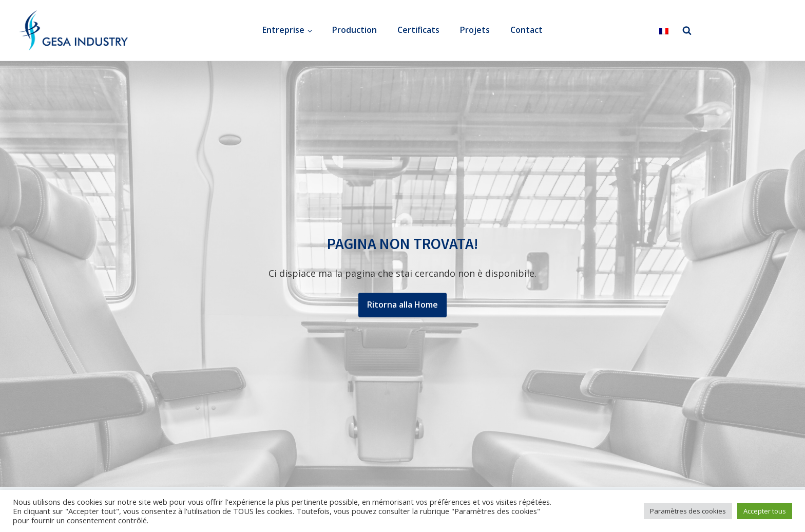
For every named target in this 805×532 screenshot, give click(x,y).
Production (354, 30)
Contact (526, 30)
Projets (475, 30)
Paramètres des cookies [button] (688, 511)
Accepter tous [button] (765, 511)
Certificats (418, 30)
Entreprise (283, 30)
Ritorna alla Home (402, 305)
